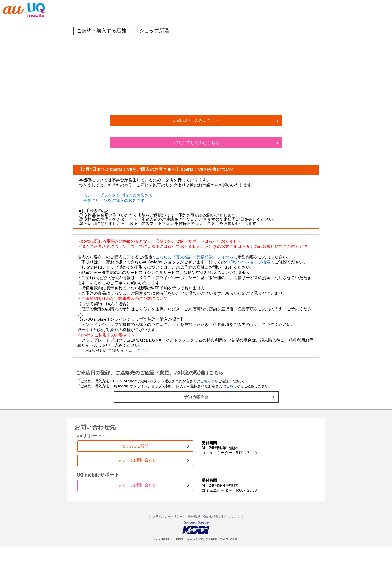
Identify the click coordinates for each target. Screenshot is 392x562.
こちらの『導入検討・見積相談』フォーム (194, 257)
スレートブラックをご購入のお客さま (118, 195)
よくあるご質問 (135, 446)
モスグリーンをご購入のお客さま (114, 200)
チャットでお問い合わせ (135, 460)
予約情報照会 (196, 397)
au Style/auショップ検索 (248, 262)
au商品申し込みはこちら (196, 121)
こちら (143, 351)
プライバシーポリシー (167, 517)
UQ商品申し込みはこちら (196, 143)
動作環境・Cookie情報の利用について (214, 517)
